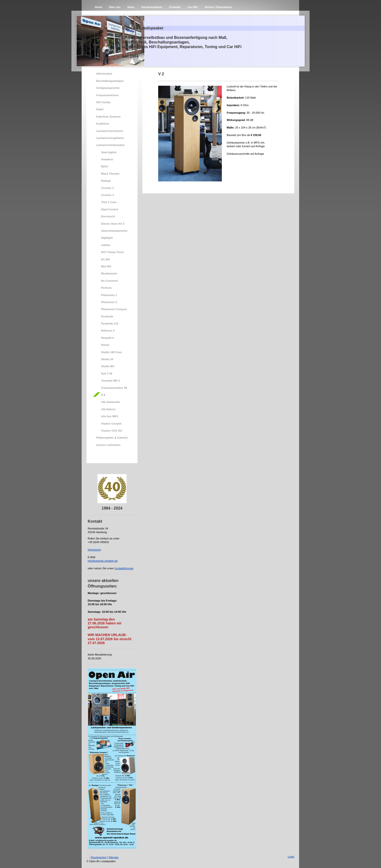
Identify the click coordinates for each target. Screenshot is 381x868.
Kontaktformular (124, 568)
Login (291, 857)
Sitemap (113, 857)
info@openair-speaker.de (103, 561)
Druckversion (96, 857)
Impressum (94, 550)
